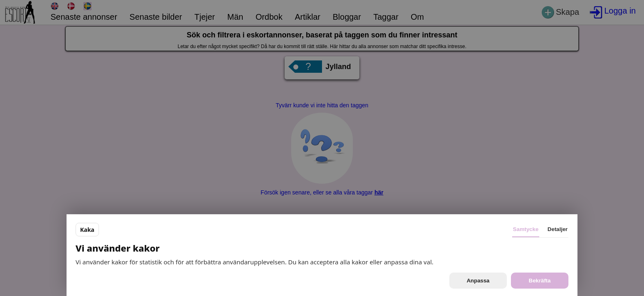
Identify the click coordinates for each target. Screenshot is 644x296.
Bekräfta (539, 281)
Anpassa (478, 281)
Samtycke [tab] (526, 229)
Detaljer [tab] (558, 229)
